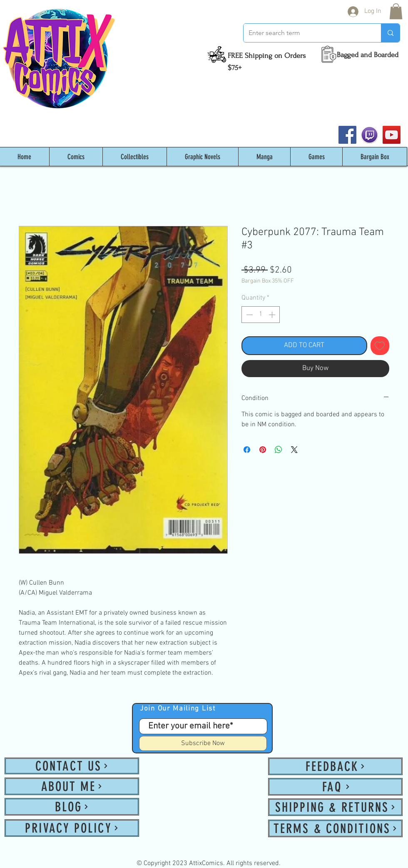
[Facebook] (347, 135)
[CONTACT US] (72, 766)
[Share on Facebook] (247, 450)
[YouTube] (392, 135)
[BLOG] (72, 807)
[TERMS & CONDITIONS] (335, 828)
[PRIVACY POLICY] (72, 828)
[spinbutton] (261, 315)
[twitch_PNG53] (369, 135)
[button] (396, 11)
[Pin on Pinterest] (263, 450)
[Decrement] (249, 315)
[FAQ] (335, 787)
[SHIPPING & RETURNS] (335, 807)
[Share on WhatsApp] (279, 450)
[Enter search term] (306, 33)
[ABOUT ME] (72, 786)
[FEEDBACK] (335, 766)
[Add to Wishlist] (380, 346)
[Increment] (273, 315)
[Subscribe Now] (203, 743)
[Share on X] (294, 450)
